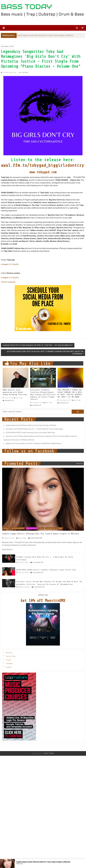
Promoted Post (51, 528)
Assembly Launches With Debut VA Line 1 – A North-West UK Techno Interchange (34, 429)
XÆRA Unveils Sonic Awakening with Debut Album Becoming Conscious (15, 392)
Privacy (8, 660)
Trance (60, 528)
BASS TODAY (26, 7)
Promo (41, 528)
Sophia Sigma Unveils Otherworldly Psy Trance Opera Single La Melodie (45, 35)
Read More (7, 550)
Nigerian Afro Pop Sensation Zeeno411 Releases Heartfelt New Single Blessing (34, 443)
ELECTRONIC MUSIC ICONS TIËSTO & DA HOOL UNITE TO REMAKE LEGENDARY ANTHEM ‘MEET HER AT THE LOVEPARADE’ (45, 353)
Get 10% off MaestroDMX (43, 601)
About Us (9, 653)
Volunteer (9, 664)
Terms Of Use (11, 656)
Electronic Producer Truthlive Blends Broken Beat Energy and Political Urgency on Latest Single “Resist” (43, 395)
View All (80, 463)
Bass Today (19, 398)
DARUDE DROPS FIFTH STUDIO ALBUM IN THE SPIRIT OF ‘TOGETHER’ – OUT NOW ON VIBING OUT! (38, 345)
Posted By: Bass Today (9, 72)
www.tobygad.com (43, 172)
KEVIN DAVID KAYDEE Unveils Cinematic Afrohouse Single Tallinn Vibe (30, 433)
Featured (6, 528)
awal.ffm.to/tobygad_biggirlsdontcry (42, 165)
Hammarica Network (18, 528)
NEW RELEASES (32, 528)
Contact (9, 667)
